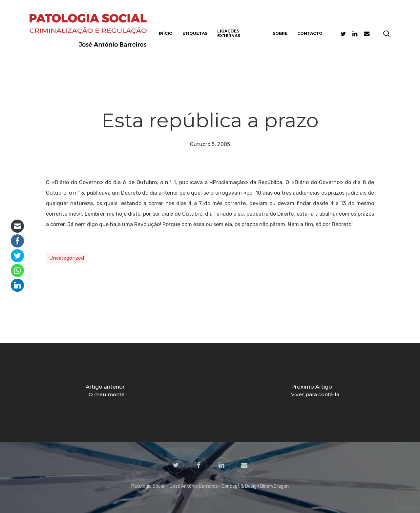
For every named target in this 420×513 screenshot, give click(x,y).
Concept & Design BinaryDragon (255, 486)
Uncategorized (67, 258)
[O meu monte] (105, 393)
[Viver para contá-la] (315, 393)
